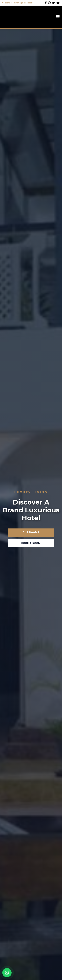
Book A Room (31, 543)
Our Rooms (31, 533)
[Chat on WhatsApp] (7, 973)
